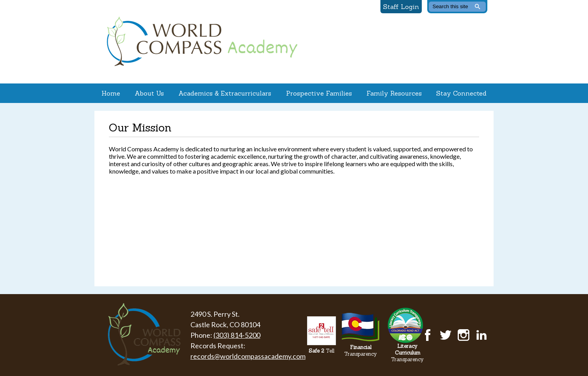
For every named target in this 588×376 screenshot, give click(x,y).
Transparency (361, 351)
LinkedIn (481, 335)
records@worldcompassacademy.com (248, 356)
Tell (322, 351)
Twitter (446, 335)
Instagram (464, 335)
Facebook (428, 335)
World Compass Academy (200, 42)
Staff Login (401, 7)
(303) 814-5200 (237, 335)
